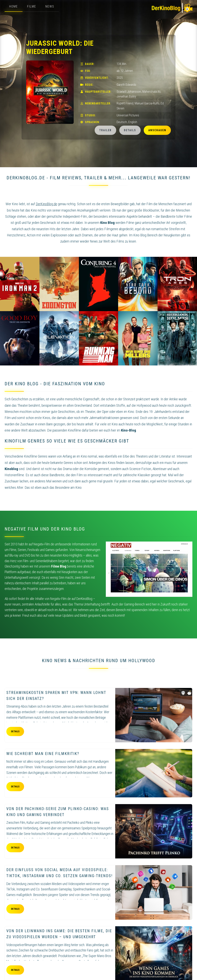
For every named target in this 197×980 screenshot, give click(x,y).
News (50, 6)
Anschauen (157, 130)
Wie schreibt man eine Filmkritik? (43, 754)
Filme (32, 6)
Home (14, 6)
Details (130, 130)
